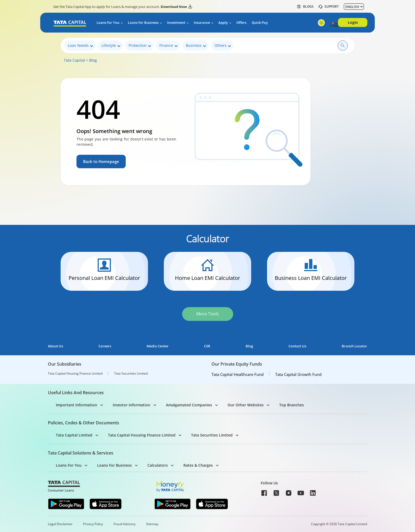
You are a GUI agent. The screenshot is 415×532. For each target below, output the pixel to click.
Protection (140, 46)
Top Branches (292, 405)
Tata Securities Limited (131, 374)
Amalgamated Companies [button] (189, 405)
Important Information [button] (76, 405)
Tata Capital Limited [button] (74, 435)
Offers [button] (241, 23)
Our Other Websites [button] (246, 405)
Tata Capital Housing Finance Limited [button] (142, 435)
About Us (55, 346)
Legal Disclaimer (60, 524)
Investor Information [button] (132, 405)
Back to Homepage (102, 161)
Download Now (176, 7)
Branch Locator (354, 346)
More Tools (208, 314)
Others (223, 46)
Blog (93, 60)
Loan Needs (80, 46)
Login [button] (353, 22)
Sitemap (152, 524)
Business (196, 46)
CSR (207, 346)
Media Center (158, 346)
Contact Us (297, 346)
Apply (223, 23)
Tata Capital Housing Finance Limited (75, 374)
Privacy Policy (93, 524)
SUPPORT (329, 7)
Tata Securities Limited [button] (212, 435)
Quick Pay (260, 23)
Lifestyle (111, 46)
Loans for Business (143, 23)
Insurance (202, 23)
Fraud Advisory (125, 524)
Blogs (305, 7)
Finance (168, 46)
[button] (332, 25)
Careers (105, 346)
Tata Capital (74, 60)
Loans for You (108, 23)
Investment (176, 23)
